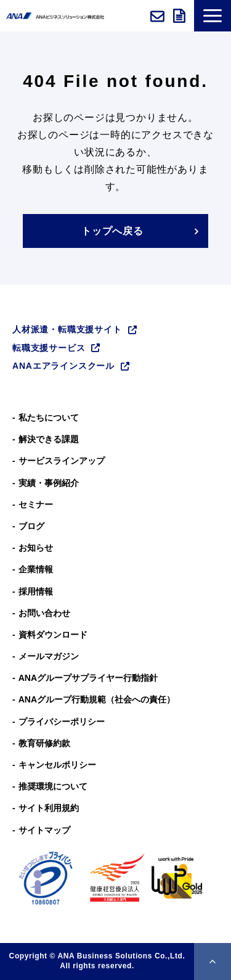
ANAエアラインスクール (63, 366)
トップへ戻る (112, 231)
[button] (213, 16)
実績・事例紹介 (49, 483)
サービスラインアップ (62, 461)
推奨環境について (53, 786)
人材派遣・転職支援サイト (67, 329)
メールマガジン (49, 656)
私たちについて (49, 418)
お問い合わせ (159, 16)
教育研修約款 (44, 743)
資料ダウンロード (180, 16)
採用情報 (36, 591)
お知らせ (36, 548)
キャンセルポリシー (57, 765)
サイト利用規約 (49, 808)
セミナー (36, 504)
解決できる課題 (49, 439)
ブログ (31, 526)
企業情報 (36, 569)
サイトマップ (44, 830)
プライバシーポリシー (62, 722)
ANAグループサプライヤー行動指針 (88, 678)
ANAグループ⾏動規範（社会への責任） (97, 699)
